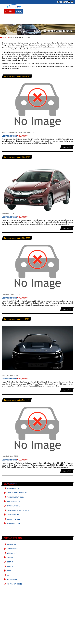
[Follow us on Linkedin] (72, 2)
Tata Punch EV (11, 515)
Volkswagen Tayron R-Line (17, 510)
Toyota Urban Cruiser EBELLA (18, 493)
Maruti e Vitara (12, 519)
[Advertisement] (37, 618)
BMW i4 (8, 562)
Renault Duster (12, 501)
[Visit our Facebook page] (58, 2)
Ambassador (11, 549)
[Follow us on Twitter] (61, 2)
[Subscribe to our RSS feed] (67, 2)
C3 (6, 575)
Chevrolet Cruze (13, 584)
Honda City (10, 484)
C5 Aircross (10, 580)
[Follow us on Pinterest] (64, 2)
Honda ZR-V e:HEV (13, 488)
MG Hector (10, 544)
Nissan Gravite (12, 523)
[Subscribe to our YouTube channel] (69, 2)
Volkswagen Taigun (14, 497)
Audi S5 (8, 557)
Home (3, 37)
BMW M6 (9, 566)
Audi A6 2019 (11, 553)
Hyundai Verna (12, 506)
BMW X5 (9, 571)
